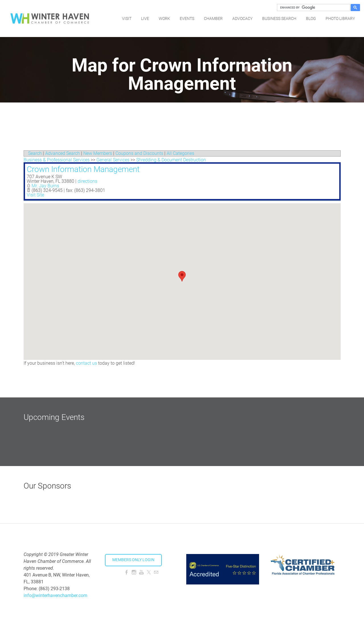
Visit (127, 19)
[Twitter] (149, 572)
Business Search (279, 19)
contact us (86, 363)
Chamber (213, 19)
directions (87, 181)
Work (164, 19)
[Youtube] (141, 572)
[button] (182, 276)
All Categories (180, 153)
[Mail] (156, 572)
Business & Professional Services (57, 160)
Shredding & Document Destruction (171, 160)
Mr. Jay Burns (45, 186)
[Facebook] (127, 572)
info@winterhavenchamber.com (55, 595)
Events (187, 19)
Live (145, 19)
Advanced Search (63, 153)
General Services (113, 160)
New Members (98, 153)
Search (35, 153)
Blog (311, 19)
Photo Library (340, 19)
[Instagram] (134, 572)
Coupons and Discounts (139, 153)
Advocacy (242, 19)
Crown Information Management (83, 169)
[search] (313, 8)
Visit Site (35, 195)
